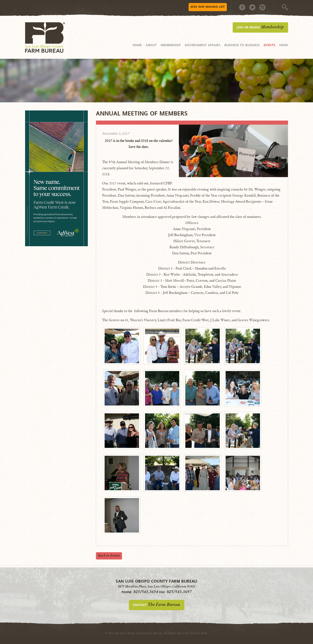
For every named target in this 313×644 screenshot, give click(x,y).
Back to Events (109, 556)
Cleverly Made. (199, 633)
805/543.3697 (179, 592)
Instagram (262, 7)
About (151, 45)
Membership (171, 45)
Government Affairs (203, 45)
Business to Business (242, 45)
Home (137, 45)
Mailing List (208, 7)
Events (269, 45)
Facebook (242, 7)
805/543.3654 (146, 592)
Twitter (252, 7)
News (284, 45)
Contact (156, 604)
